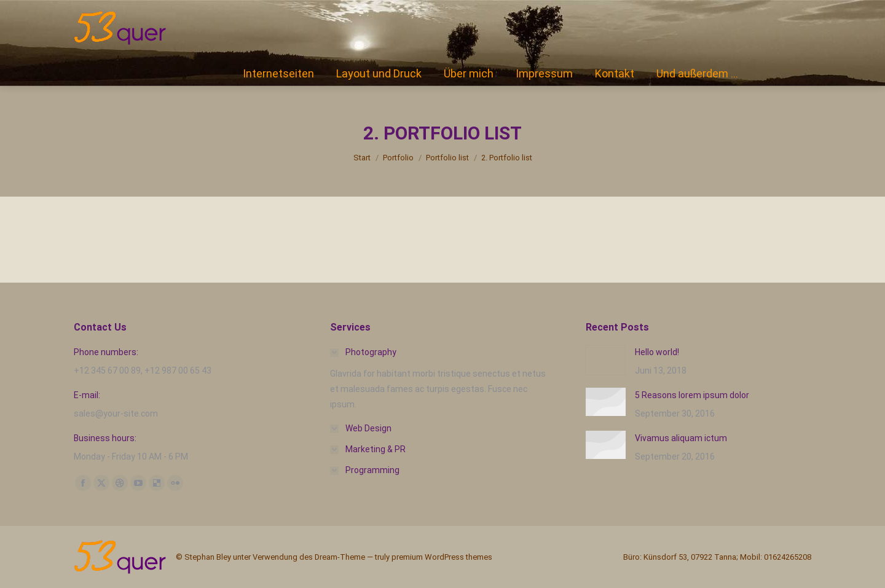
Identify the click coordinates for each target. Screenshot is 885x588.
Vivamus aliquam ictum (681, 438)
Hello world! (657, 352)
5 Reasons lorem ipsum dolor (692, 395)
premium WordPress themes (442, 557)
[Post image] (606, 360)
